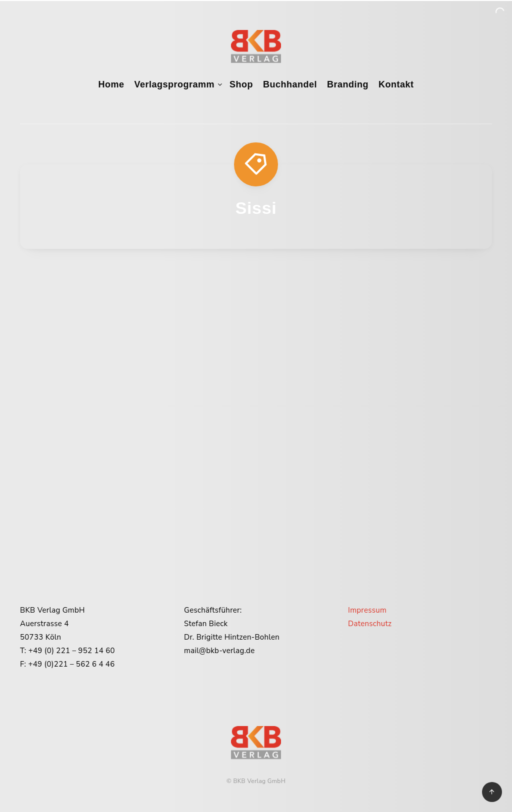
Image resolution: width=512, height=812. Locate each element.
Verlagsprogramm (174, 84)
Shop (241, 84)
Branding (348, 84)
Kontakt (396, 84)
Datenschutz (370, 624)
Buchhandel (290, 84)
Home (111, 84)
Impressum (367, 610)
